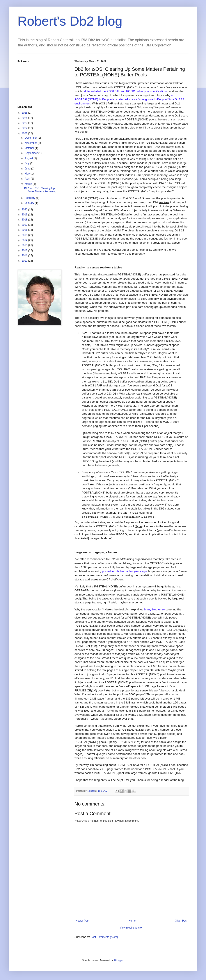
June (28, 169)
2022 (25, 128)
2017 (25, 225)
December (31, 138)
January (30, 203)
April (28, 179)
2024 (25, 118)
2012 (25, 250)
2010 (25, 261)
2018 (25, 220)
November (31, 143)
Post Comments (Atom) (104, 937)
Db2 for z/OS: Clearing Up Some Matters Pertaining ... (42, 190)
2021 (25, 133)
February (30, 198)
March (29, 184)
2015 (25, 235)
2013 (25, 245)
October (30, 148)
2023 (25, 123)
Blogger (119, 961)
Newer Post (82, 921)
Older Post (181, 921)
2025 (25, 113)
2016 (25, 230)
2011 (25, 256)
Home (132, 921)
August (29, 158)
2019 (25, 215)
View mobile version (132, 928)
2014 (25, 240)
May (28, 174)
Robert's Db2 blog (70, 21)
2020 (25, 210)
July (28, 163)
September (32, 153)
